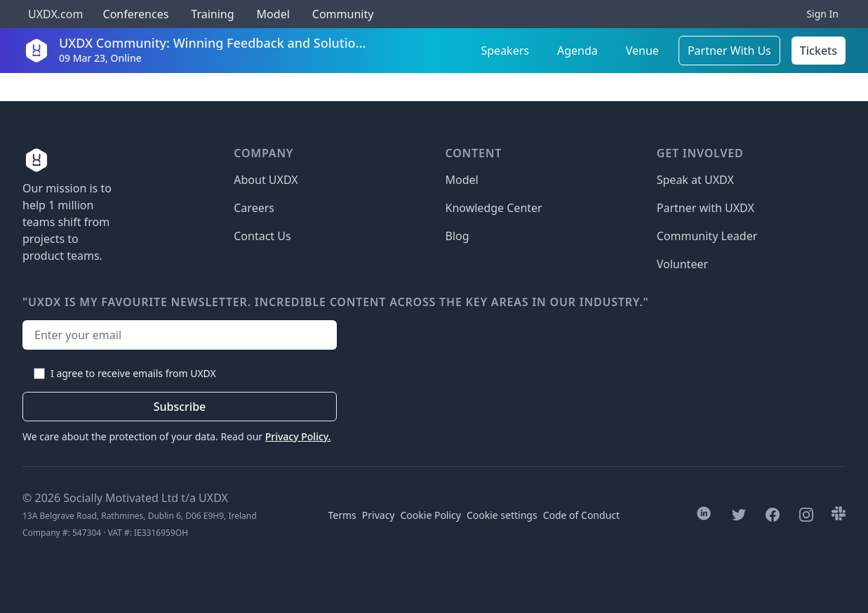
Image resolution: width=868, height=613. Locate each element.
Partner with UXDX (706, 208)
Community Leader (707, 236)
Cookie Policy (431, 515)
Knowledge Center (494, 208)
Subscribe (180, 407)
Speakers (505, 51)
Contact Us (262, 236)
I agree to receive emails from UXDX (133, 373)
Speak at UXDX (695, 180)
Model (273, 14)
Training (212, 14)
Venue (642, 51)
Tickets (819, 51)
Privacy (379, 515)
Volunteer (682, 264)
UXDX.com (55, 14)
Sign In (822, 14)
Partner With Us (729, 51)
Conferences (134, 14)
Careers (254, 208)
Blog (458, 236)
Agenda (577, 51)
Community (343, 14)
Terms (342, 515)
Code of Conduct (581, 515)
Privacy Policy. (298, 436)
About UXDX (266, 180)
